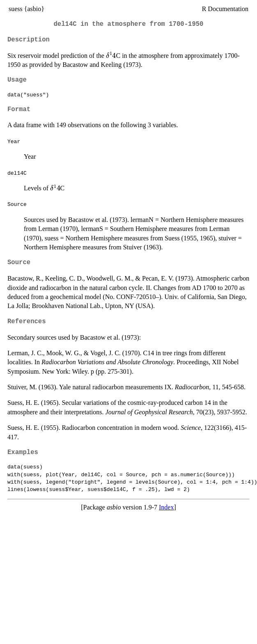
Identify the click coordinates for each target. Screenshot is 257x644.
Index (166, 507)
